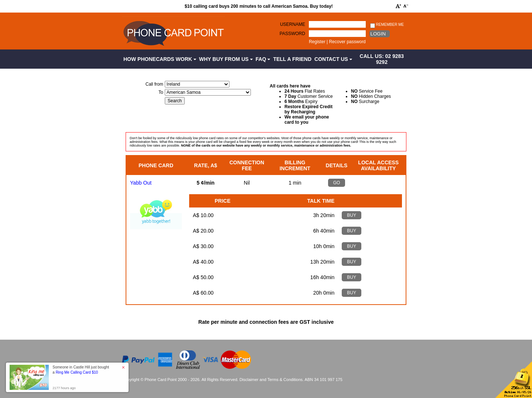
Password (292, 34)
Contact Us (333, 59)
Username (293, 24)
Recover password (347, 42)
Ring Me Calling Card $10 (77, 372)
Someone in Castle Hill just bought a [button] (81, 370)
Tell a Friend (292, 59)
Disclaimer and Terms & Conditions (271, 380)
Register (317, 42)
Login (378, 34)
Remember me (387, 25)
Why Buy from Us (226, 59)
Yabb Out (141, 183)
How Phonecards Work (160, 59)
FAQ (263, 59)
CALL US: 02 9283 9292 (382, 59)
